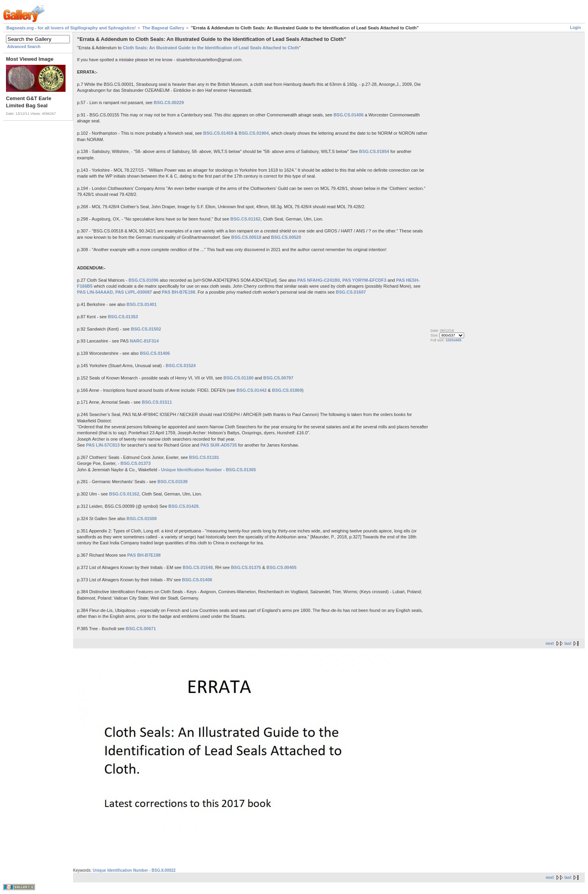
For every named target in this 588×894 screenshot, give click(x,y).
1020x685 (453, 340)
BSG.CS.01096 (144, 280)
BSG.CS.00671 (141, 629)
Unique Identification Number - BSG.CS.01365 (209, 470)
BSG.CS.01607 (351, 292)
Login (575, 28)
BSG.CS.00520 (286, 237)
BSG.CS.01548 (198, 567)
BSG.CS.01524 (181, 366)
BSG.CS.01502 (146, 329)
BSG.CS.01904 (254, 133)
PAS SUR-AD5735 (219, 445)
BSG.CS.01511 (157, 402)
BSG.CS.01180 (239, 378)
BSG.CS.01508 (142, 519)
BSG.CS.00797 (278, 378)
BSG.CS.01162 (245, 219)
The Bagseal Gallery (163, 28)
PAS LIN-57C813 (103, 445)
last (568, 643)
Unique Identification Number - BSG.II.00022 (134, 870)
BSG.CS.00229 (169, 103)
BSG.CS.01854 (374, 151)
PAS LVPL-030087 (134, 292)
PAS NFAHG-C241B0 (319, 280)
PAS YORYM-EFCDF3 (364, 280)
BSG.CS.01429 (183, 506)
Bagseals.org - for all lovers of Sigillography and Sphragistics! (71, 28)
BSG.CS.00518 (246, 237)
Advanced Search (24, 47)
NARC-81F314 (144, 341)
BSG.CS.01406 (349, 115)
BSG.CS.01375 (246, 567)
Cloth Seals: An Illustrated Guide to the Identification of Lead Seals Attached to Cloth (211, 48)
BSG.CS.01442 (252, 390)
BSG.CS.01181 (204, 457)
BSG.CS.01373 (135, 463)
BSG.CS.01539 (173, 482)
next (550, 643)
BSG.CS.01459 (218, 133)
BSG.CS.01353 (123, 317)
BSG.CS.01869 (287, 390)
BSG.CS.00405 (281, 567)
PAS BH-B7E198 (178, 292)
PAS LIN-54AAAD (95, 292)
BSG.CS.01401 (142, 304)
